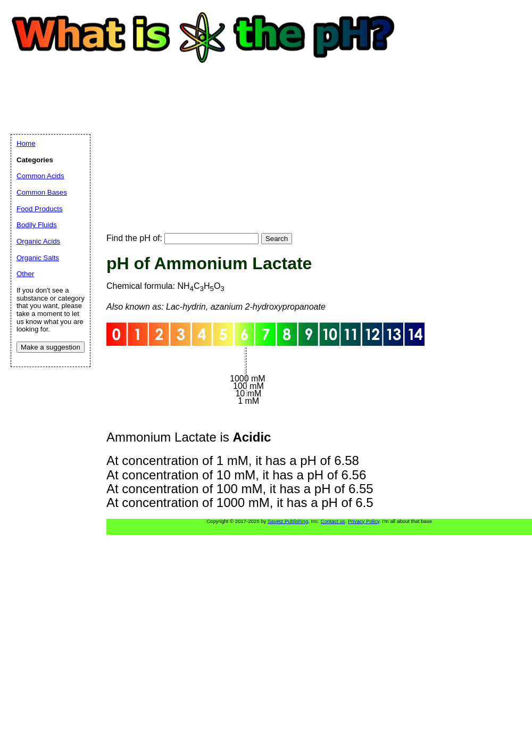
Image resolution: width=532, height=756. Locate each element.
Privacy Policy (364, 521)
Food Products (40, 209)
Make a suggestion (51, 347)
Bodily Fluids (37, 225)
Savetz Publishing (288, 521)
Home (26, 143)
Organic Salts (38, 258)
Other (25, 274)
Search (277, 239)
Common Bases (42, 192)
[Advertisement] (174, 138)
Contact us (333, 521)
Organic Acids (38, 241)
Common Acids (40, 176)
